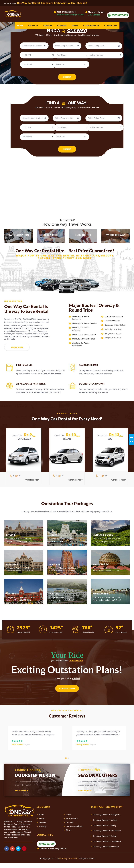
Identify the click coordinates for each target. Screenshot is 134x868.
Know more (17, 348)
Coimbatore (121, 325)
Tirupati (10, 573)
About (42, 822)
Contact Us (111, 26)
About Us (33, 26)
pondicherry (108, 570)
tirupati (62, 541)
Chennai (108, 316)
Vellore (119, 329)
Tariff (75, 26)
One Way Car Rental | (69, 863)
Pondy (117, 321)
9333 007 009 (48, 847)
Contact (69, 826)
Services (48, 26)
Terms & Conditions (75, 830)
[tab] (18, 236)
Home (20, 26)
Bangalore (118, 316)
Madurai (63, 570)
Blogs (69, 834)
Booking (62, 26)
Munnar (96, 541)
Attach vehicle (91, 26)
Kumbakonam (109, 599)
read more (21, 794)
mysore (19, 541)
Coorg (96, 543)
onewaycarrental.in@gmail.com (54, 852)
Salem (118, 338)
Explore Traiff (67, 690)
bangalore (54, 599)
